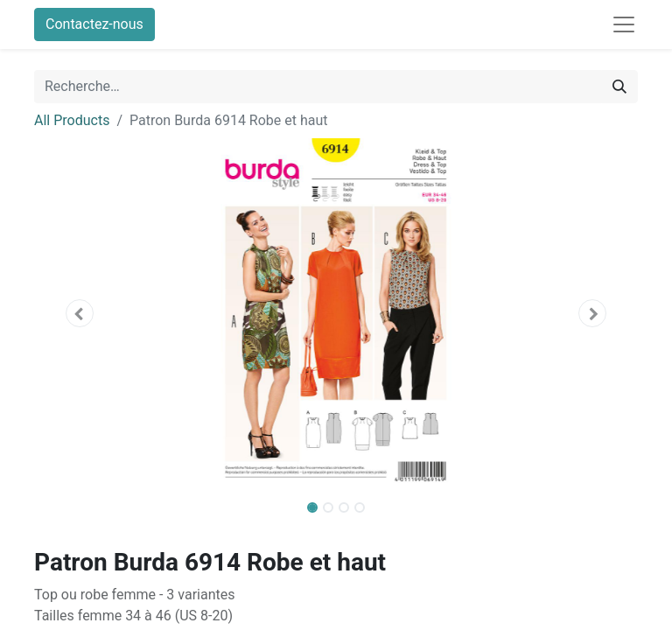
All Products (72, 120)
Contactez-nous (94, 24)
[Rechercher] (619, 87)
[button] (80, 313)
